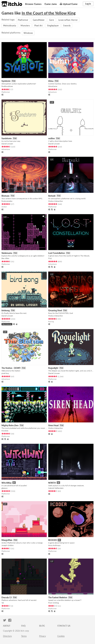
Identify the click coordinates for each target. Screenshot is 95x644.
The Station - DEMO (11, 368)
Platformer (23, 20)
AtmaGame (53, 86)
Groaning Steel (55, 310)
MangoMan (7, 540)
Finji (50, 258)
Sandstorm (7, 138)
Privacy (43, 636)
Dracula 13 (7, 597)
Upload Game (69, 4)
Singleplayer (53, 26)
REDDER (52, 540)
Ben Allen (5, 258)
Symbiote (6, 81)
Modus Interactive (55, 201)
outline (52, 138)
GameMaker (39, 20)
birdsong (6, 310)
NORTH (52, 483)
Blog (42, 626)
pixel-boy (5, 373)
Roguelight (53, 368)
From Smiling (53, 603)
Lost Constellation (57, 253)
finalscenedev (7, 201)
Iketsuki (52, 196)
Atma (51, 81)
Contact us (64, 626)
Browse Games (33, 4)
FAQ (23, 626)
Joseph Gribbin (8, 545)
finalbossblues (7, 86)
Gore (52, 20)
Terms (24, 636)
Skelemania (7, 253)
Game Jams (51, 4)
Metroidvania (10, 26)
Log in (88, 4)
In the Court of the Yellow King (49, 13)
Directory (7, 636)
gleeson (5, 488)
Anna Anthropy (54, 545)
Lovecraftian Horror (68, 20)
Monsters (25, 26)
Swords (67, 26)
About (7, 626)
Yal (3, 603)
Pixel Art (38, 26)
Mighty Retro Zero (10, 425)
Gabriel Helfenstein (56, 488)
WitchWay (7, 483)
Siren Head (53, 425)
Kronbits (5, 431)
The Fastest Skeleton (58, 597)
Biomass (5, 196)
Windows (28, 33)
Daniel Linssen (7, 144)
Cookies (61, 636)
